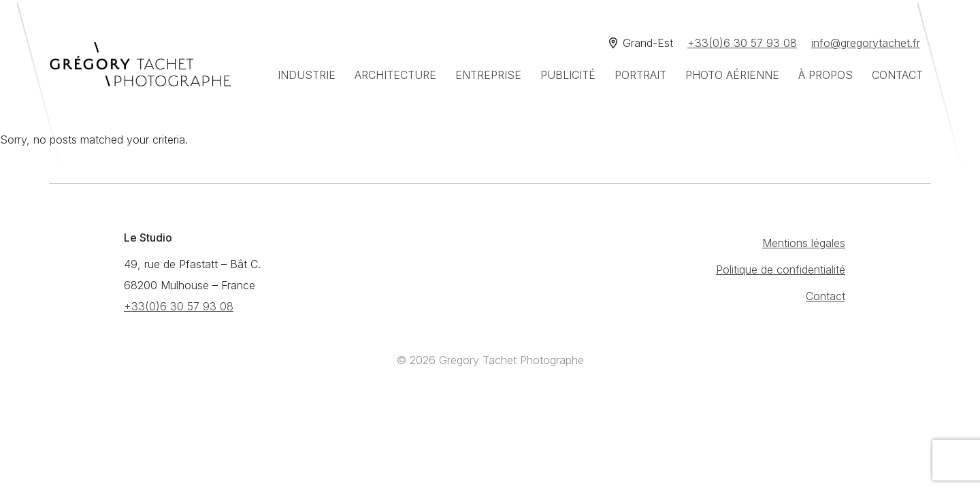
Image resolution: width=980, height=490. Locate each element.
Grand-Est (641, 43)
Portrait (640, 75)
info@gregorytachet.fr (866, 43)
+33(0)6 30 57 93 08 (742, 43)
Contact (897, 75)
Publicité (568, 75)
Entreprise (488, 75)
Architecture (395, 75)
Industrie (307, 75)
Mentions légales (804, 243)
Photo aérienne (732, 75)
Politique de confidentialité (781, 269)
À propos (826, 75)
